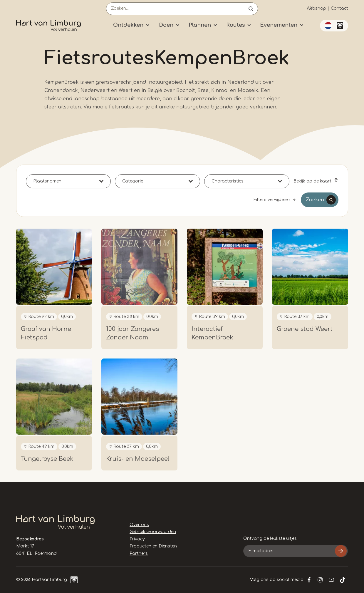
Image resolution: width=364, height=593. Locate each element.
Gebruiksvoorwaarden (153, 532)
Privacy (137, 539)
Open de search (251, 9)
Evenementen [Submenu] (279, 25)
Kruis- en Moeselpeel (138, 459)
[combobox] (68, 181)
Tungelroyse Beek (47, 459)
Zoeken (315, 200)
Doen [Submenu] (166, 25)
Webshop (316, 8)
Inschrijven (341, 551)
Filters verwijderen (272, 200)
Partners (139, 553)
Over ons (139, 525)
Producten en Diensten (153, 546)
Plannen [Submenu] (200, 25)
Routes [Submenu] (235, 25)
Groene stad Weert (305, 329)
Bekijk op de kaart (313, 181)
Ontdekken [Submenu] (128, 25)
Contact (339, 8)
